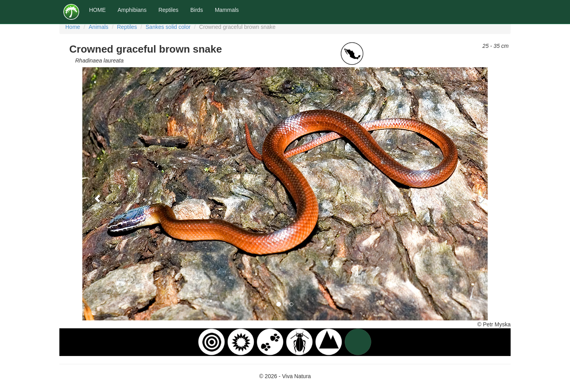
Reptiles (168, 10)
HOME (97, 10)
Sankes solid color (168, 27)
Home (73, 27)
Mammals (227, 10)
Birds (197, 10)
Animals (99, 27)
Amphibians (132, 10)
